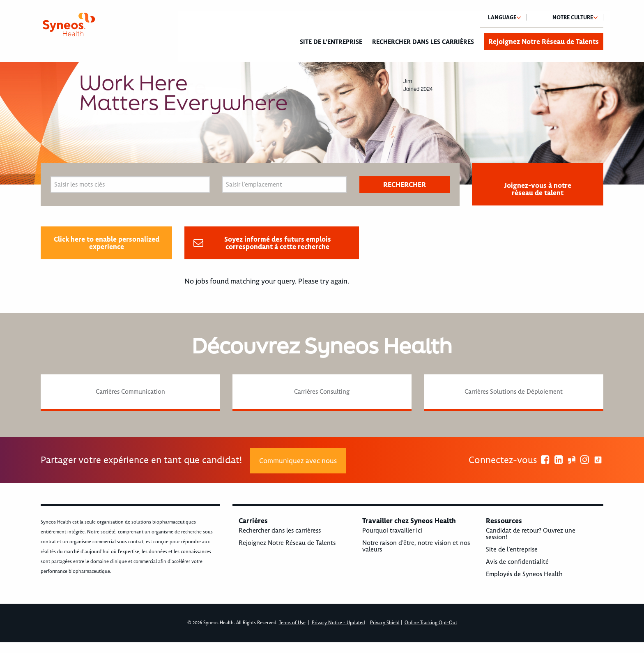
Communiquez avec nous (298, 461)
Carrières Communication (130, 392)
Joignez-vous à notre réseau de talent (538, 189)
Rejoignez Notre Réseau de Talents (544, 42)
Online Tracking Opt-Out (431, 623)
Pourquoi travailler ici (392, 531)
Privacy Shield (385, 623)
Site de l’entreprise (331, 42)
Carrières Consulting (322, 392)
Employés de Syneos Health (524, 574)
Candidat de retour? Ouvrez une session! (531, 534)
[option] (322, 123)
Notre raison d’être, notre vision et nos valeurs (416, 546)
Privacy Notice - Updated (338, 623)
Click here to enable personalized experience (107, 243)
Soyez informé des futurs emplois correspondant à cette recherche (278, 243)
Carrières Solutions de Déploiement (514, 392)
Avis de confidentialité (517, 562)
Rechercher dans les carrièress (280, 531)
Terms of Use (292, 623)
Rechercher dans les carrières (423, 42)
